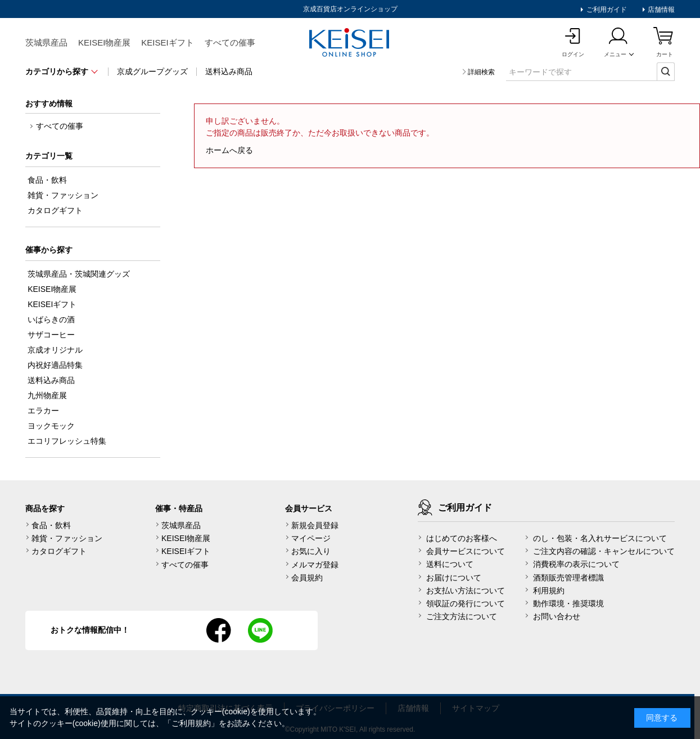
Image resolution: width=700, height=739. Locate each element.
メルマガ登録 (315, 565)
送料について (450, 564)
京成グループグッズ (152, 71)
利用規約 (549, 591)
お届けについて (454, 578)
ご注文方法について (462, 616)
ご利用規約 (191, 723)
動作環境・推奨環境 (568, 603)
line (260, 630)
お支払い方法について (466, 591)
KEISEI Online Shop (350, 43)
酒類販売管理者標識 (568, 578)
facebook (219, 630)
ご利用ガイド (605, 10)
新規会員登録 (315, 525)
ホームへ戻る (229, 150)
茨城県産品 (46, 42)
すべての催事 (230, 42)
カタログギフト (59, 551)
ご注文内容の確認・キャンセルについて (604, 551)
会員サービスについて (466, 551)
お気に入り (311, 551)
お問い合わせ (557, 616)
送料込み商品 (229, 71)
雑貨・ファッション (67, 538)
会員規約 (307, 578)
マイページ (311, 538)
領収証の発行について (466, 603)
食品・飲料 (51, 525)
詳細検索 (481, 72)
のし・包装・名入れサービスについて (600, 538)
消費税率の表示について (576, 564)
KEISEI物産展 (104, 42)
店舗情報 (660, 10)
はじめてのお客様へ (462, 538)
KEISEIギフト (167, 42)
